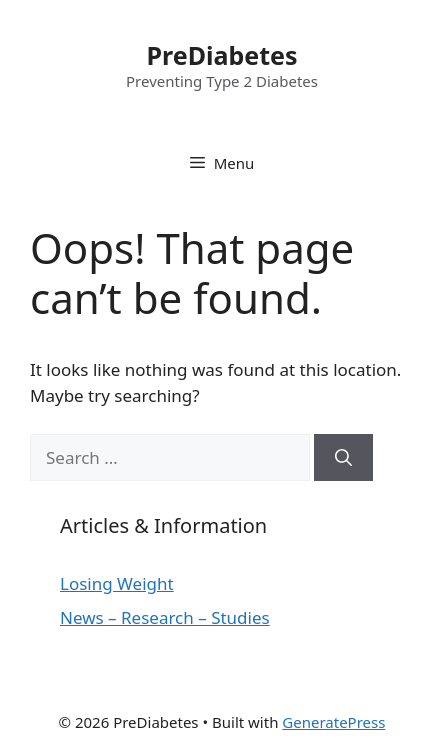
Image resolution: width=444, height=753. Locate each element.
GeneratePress (333, 722)
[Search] (343, 458)
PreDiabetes (222, 55)
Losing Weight (117, 583)
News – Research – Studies (165, 617)
